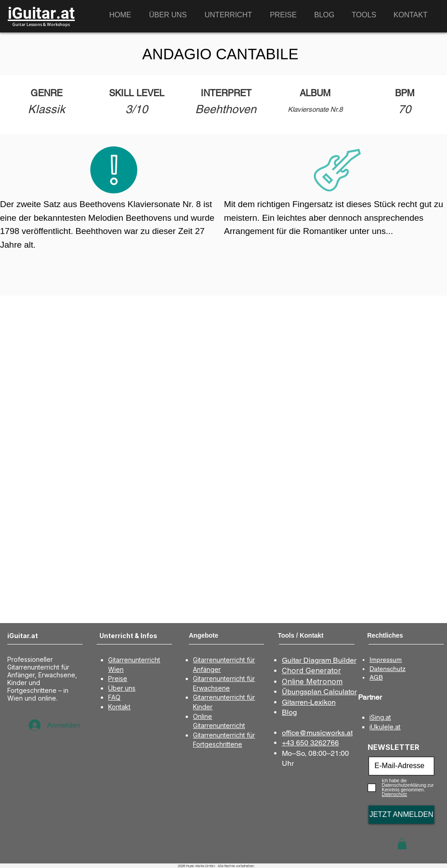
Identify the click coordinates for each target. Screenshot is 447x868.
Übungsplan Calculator (319, 692)
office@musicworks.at (317, 733)
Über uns (122, 688)
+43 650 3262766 (310, 743)
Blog (289, 712)
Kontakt (119, 707)
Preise (118, 678)
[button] (402, 844)
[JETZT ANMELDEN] (401, 815)
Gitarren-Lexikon (309, 702)
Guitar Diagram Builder (319, 660)
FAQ (114, 697)
